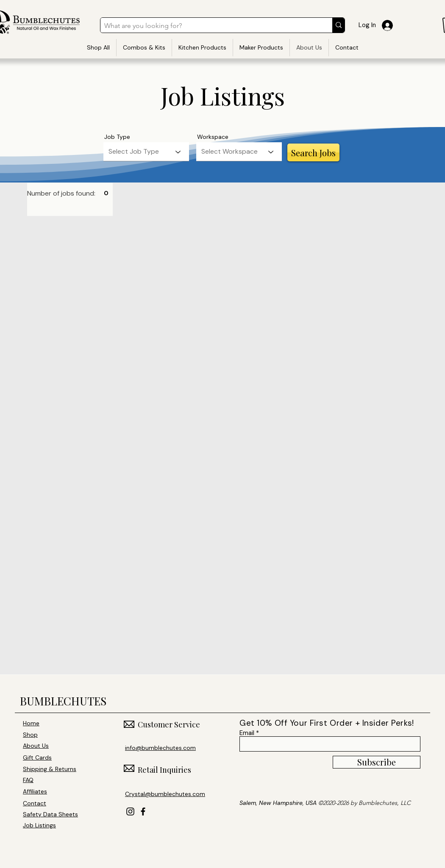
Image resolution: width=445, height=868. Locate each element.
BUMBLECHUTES (63, 701)
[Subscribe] (377, 762)
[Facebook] (143, 811)
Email (247, 733)
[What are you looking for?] (209, 26)
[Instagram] (130, 811)
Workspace (213, 137)
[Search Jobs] (313, 152)
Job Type (117, 137)
